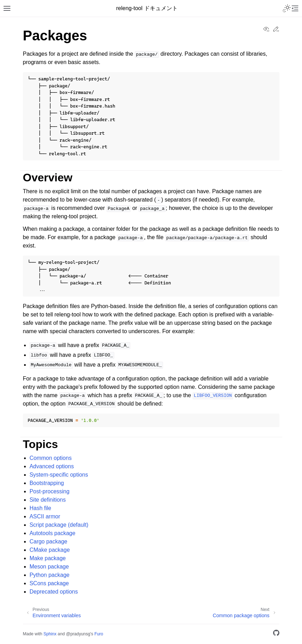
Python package (50, 575)
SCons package (49, 583)
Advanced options (52, 466)
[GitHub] (276, 634)
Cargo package (49, 541)
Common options (51, 458)
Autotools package (53, 533)
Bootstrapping (47, 483)
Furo (99, 634)
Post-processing (50, 491)
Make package (48, 558)
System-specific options (59, 475)
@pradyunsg (78, 634)
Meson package (49, 567)
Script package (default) (59, 525)
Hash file (40, 508)
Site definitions (48, 500)
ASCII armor (45, 516)
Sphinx (50, 634)
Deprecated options (54, 592)
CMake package (50, 550)
